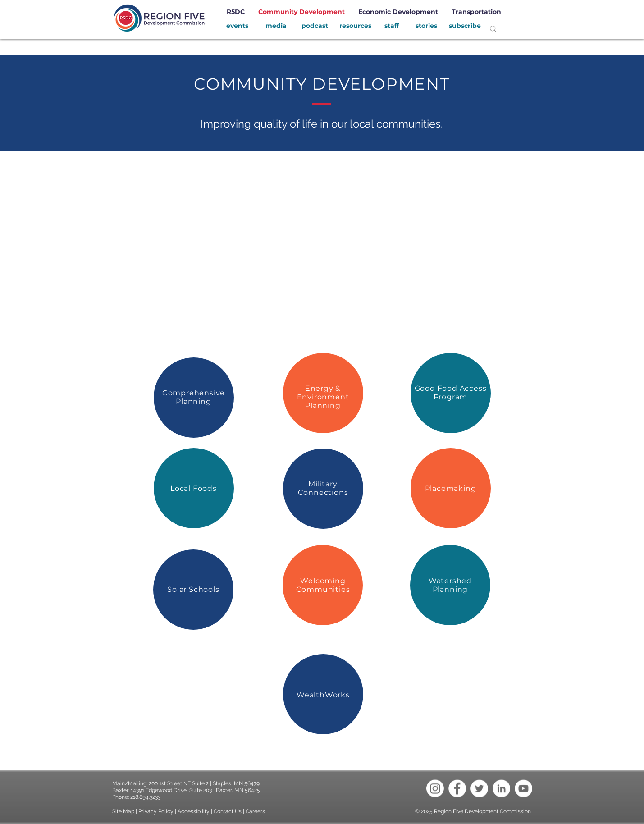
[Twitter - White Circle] (479, 789)
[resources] (356, 26)
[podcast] (315, 26)
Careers (255, 811)
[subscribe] (465, 26)
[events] (238, 26)
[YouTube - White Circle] (523, 789)
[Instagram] (435, 789)
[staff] (392, 26)
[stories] (426, 26)
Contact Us (228, 811)
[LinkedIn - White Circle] (501, 789)
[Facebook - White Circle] (457, 789)
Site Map (123, 811)
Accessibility (194, 811)
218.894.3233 (145, 797)
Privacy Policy (156, 811)
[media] (276, 26)
